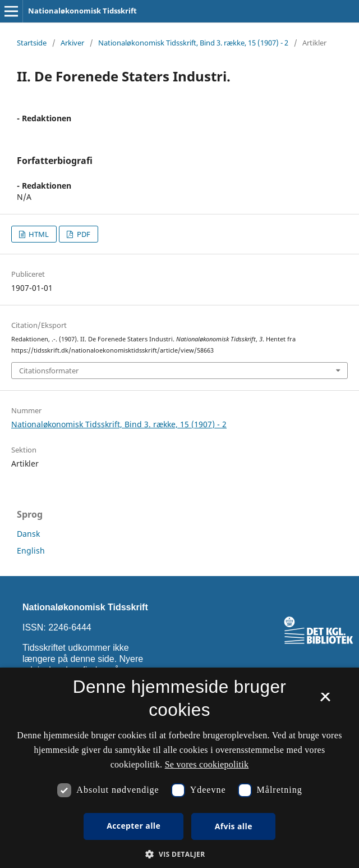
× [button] (325, 701)
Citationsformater (49, 371)
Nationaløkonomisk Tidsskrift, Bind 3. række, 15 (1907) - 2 (193, 43)
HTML (38, 234)
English (31, 551)
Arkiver (72, 43)
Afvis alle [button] (234, 826)
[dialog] (179, 768)
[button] (179, 854)
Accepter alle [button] (134, 826)
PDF (83, 234)
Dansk (28, 534)
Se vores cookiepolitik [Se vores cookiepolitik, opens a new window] (207, 764)
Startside (32, 43)
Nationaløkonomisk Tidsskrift (82, 11)
